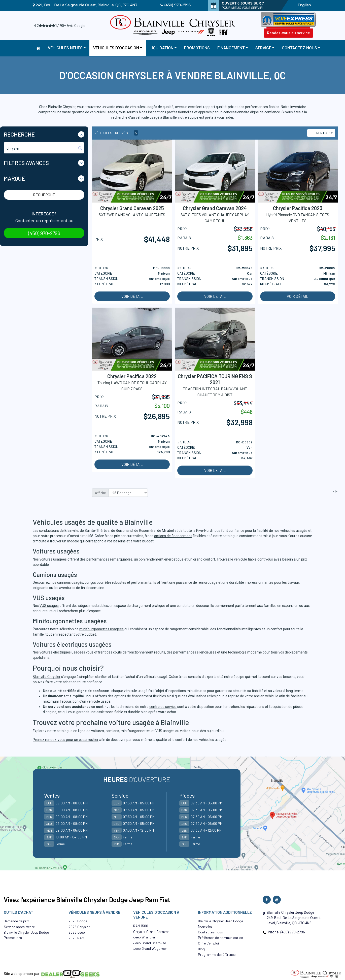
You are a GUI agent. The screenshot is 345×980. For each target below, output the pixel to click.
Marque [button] (14, 178)
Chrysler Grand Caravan (151, 932)
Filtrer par (320, 133)
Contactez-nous (210, 932)
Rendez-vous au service (288, 33)
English (304, 5)
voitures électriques (55, 652)
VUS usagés (49, 606)
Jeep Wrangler (144, 937)
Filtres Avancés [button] (26, 163)
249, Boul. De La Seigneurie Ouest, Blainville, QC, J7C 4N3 (86, 5)
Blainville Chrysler (47, 677)
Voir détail (132, 296)
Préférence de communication (220, 938)
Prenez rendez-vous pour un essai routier (66, 740)
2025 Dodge (78, 921)
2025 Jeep (77, 932)
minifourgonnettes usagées (101, 629)
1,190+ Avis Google (70, 26)
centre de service (163, 707)
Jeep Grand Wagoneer (150, 948)
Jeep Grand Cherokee (150, 943)
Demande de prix (16, 921)
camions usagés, (71, 582)
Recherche (44, 195)
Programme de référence (217, 954)
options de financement (173, 536)
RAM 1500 (141, 926)
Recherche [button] (19, 134)
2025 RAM (76, 938)
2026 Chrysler (79, 927)
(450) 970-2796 (177, 5)
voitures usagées (53, 559)
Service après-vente (19, 927)
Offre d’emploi (208, 943)
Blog (201, 949)
